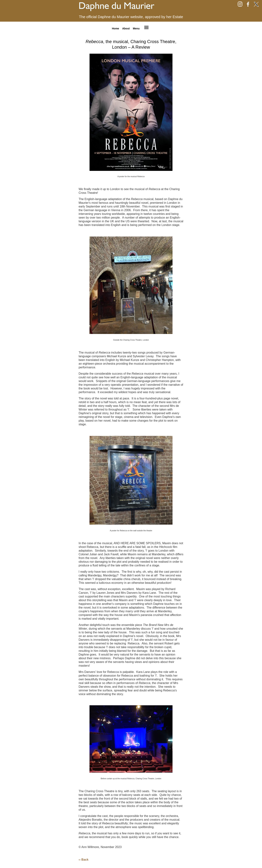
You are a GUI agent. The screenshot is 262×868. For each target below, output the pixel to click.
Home (115, 28)
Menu (136, 28)
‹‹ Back (83, 860)
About (126, 28)
